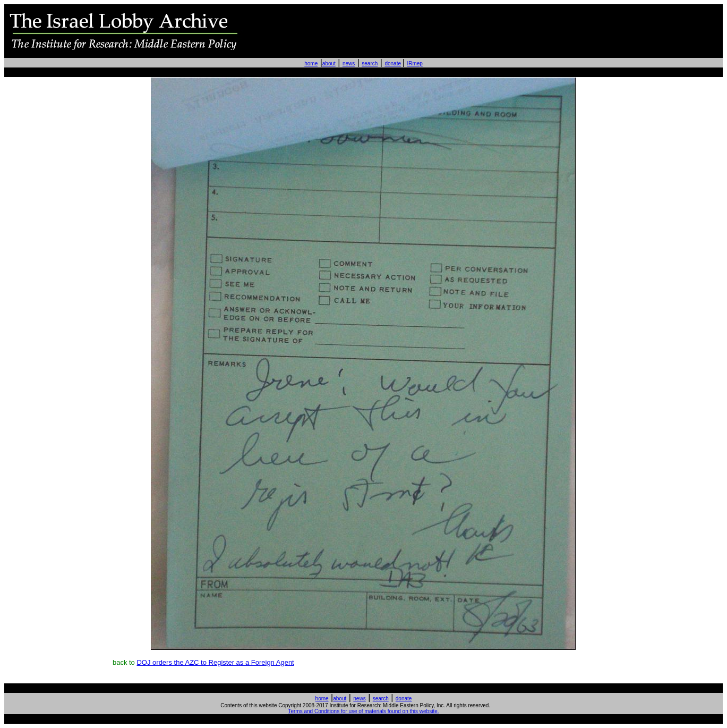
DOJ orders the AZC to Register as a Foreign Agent (215, 662)
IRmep (414, 64)
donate (393, 64)
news (349, 64)
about (329, 64)
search (370, 64)
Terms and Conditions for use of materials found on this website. (363, 711)
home (311, 64)
